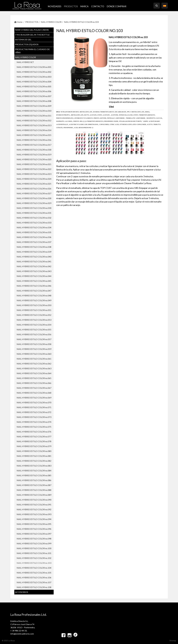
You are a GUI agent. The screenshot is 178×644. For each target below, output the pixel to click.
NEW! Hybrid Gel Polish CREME (32, 30)
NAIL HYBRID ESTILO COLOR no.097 (34, 534)
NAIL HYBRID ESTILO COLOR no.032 (34, 218)
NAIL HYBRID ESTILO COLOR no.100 (34, 548)
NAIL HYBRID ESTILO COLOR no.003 (34, 77)
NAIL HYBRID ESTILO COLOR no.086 (34, 480)
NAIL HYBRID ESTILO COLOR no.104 (34, 568)
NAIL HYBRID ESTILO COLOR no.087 (34, 485)
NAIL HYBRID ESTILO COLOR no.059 (34, 349)
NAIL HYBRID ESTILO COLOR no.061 (34, 359)
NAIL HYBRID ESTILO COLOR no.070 (34, 402)
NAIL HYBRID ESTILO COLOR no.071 (34, 407)
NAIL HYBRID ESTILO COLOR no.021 (34, 164)
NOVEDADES (55, 6)
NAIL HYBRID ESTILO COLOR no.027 (34, 193)
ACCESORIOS (22, 592)
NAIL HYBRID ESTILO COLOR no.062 (34, 364)
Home (18, 22)
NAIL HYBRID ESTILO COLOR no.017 (34, 145)
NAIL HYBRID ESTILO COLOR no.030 (34, 208)
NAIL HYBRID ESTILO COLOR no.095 (34, 524)
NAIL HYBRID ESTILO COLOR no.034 (34, 227)
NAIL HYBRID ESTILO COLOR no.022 (34, 169)
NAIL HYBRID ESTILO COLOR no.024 (34, 179)
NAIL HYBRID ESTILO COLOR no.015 (34, 135)
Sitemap (173, 641)
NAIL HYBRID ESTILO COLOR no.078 (34, 441)
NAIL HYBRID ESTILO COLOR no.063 (34, 368)
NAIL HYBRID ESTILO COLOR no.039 (34, 252)
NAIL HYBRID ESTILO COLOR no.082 (34, 461)
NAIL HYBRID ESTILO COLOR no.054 (34, 325)
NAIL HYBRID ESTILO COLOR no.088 (34, 490)
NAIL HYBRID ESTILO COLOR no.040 (34, 257)
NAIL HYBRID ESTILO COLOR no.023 (34, 174)
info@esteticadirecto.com (22, 634)
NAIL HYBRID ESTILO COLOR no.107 (34, 582)
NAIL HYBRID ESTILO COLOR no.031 (34, 213)
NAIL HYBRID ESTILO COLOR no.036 (34, 237)
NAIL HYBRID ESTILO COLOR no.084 (34, 470)
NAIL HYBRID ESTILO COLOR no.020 (34, 159)
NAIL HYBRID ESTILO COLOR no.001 (34, 67)
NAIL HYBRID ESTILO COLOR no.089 (34, 495)
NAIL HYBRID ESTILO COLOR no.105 (34, 573)
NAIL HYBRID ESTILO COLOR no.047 (34, 291)
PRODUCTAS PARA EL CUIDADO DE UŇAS (32, 51)
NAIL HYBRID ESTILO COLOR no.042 (34, 266)
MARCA (84, 6)
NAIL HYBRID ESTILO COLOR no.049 (34, 300)
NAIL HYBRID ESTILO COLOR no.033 (34, 223)
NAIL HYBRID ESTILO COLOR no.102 (34, 558)
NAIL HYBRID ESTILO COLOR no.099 (34, 543)
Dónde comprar (117, 6)
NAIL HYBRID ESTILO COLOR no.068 (34, 393)
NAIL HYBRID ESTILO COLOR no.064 (34, 373)
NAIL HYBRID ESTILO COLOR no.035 (34, 232)
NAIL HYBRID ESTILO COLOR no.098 (34, 539)
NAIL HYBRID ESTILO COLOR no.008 (34, 101)
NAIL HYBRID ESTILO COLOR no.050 (34, 305)
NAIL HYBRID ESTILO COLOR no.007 (34, 96)
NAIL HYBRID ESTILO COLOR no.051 (34, 310)
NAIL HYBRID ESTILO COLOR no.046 (34, 286)
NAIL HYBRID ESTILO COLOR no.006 (34, 91)
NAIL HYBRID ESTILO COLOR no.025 (34, 184)
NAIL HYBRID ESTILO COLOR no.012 (34, 120)
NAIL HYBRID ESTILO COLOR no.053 (34, 320)
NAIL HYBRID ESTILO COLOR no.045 (34, 281)
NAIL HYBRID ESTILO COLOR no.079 (34, 446)
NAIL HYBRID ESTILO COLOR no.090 (34, 500)
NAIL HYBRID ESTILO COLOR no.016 (34, 140)
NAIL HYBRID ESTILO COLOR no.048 (34, 295)
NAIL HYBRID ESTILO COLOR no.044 (34, 276)
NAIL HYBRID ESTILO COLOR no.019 (34, 154)
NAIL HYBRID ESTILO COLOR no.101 (34, 553)
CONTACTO (98, 6)
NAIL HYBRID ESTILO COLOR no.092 (34, 509)
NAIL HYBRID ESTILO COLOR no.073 (34, 417)
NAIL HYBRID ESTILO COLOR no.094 (34, 519)
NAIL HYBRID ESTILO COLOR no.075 (34, 427)
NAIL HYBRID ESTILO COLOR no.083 (34, 466)
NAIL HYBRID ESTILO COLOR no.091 (34, 505)
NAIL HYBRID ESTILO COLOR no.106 (34, 577)
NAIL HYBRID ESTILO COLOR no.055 (34, 329)
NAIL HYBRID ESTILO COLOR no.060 (34, 354)
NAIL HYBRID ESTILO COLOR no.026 (34, 188)
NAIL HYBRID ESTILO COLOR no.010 (34, 111)
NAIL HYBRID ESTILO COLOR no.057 (34, 339)
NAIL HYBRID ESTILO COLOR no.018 (34, 150)
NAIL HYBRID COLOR (51, 22)
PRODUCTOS (71, 6)
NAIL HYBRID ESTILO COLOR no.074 (34, 422)
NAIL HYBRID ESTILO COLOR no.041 (34, 261)
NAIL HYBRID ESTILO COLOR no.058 (34, 344)
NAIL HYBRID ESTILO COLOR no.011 (34, 116)
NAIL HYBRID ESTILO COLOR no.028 (34, 198)
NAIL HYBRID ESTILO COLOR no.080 (34, 451)
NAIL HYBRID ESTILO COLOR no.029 (34, 203)
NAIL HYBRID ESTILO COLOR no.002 (34, 72)
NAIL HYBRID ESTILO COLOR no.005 (34, 86)
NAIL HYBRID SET (25, 62)
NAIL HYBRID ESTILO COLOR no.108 (34, 587)
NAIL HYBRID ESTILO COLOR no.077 (34, 436)
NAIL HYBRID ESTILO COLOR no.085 (34, 475)
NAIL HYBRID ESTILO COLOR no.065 (34, 378)
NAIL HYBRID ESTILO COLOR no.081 (34, 456)
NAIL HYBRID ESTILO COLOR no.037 (34, 242)
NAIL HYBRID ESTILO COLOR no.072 (34, 412)
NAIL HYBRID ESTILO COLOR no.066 (34, 383)
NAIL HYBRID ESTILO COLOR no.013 (34, 125)
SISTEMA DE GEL (23, 39)
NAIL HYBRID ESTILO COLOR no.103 (81, 22)
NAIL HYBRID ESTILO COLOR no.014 (34, 130)
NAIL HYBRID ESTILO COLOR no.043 (34, 271)
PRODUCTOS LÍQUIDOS (27, 44)
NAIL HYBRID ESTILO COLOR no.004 (34, 82)
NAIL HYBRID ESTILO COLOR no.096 (34, 529)
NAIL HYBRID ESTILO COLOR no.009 (34, 106)
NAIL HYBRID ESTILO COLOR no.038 (34, 247)
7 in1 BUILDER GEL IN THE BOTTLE (32, 35)
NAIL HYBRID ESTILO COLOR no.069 (34, 398)
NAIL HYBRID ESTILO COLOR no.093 (34, 514)
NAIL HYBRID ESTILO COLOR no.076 (34, 432)
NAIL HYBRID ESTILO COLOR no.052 (34, 315)
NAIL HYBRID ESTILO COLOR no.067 (34, 388)
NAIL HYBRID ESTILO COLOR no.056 (34, 334)
